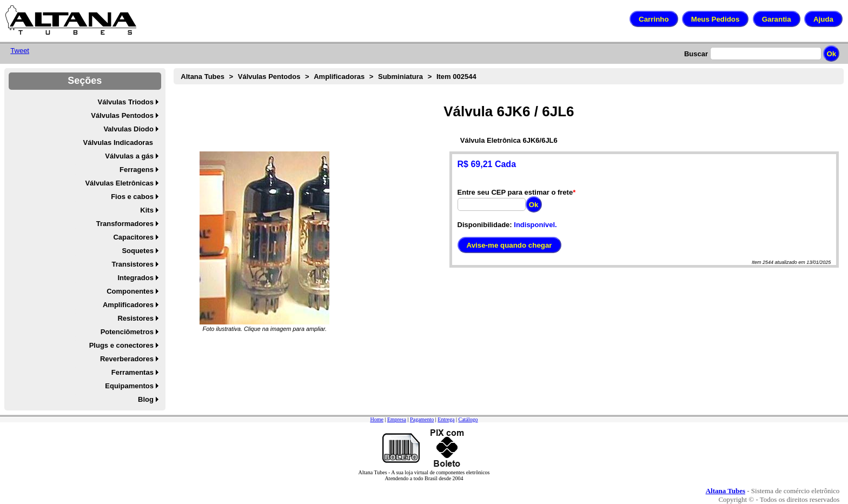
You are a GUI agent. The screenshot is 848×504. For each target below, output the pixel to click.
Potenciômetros (127, 332)
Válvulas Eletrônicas (119, 183)
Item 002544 (456, 77)
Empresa (397, 419)
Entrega (446, 419)
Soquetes (138, 251)
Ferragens (137, 170)
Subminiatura (400, 77)
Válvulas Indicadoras (118, 142)
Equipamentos (129, 386)
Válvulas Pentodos (122, 115)
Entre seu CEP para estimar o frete (515, 192)
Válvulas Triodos (126, 102)
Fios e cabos (132, 197)
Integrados (135, 278)
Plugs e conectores (121, 345)
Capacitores (133, 237)
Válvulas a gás (129, 156)
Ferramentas (132, 372)
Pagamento (422, 419)
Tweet (20, 51)
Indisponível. (535, 225)
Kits (147, 210)
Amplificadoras (339, 77)
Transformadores (125, 224)
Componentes (130, 291)
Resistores (135, 318)
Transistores (133, 264)
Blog (146, 399)
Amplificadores (128, 305)
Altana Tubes (203, 77)
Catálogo (468, 419)
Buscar (696, 54)
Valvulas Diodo (128, 129)
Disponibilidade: (485, 225)
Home (376, 419)
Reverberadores (127, 359)
